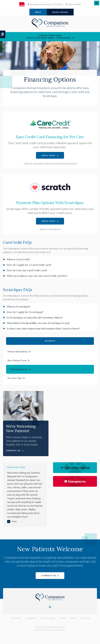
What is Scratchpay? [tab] (19, 306)
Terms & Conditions (48, 618)
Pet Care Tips (15, 378)
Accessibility (31, 618)
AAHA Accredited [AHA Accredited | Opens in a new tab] (75, 468)
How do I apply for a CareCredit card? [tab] (29, 265)
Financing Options (18, 369)
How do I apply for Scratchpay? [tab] (25, 312)
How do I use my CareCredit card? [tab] (27, 270)
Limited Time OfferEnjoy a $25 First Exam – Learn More (49, 37)
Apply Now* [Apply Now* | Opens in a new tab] (49, 155)
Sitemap (73, 618)
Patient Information (18, 352)
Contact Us (49, 576)
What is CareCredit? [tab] (19, 259)
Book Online (60, 12)
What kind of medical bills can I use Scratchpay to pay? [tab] (38, 323)
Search (63, 618)
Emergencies (75, 481)
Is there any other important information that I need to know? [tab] (43, 328)
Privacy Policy (16, 618)
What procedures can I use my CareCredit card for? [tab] (37, 276)
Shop (38, 12)
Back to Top (85, 618)
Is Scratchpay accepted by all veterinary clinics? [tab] (35, 317)
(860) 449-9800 (75, 4)
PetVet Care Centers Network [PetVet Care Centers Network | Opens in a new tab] (54, 630)
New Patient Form (17, 360)
